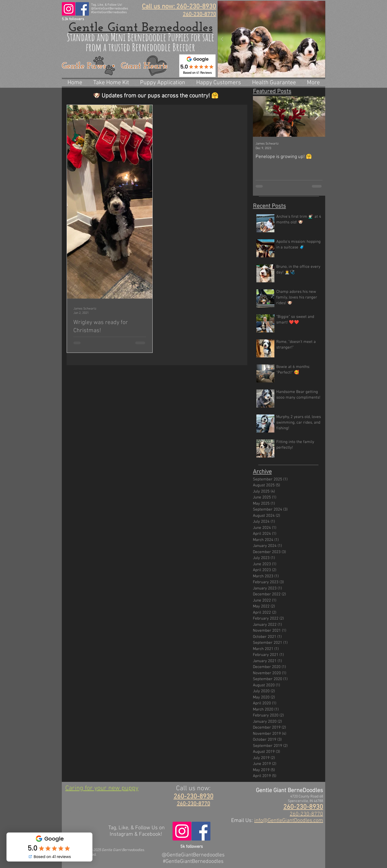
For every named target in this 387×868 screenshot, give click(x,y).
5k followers (192, 847)
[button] (271, 39)
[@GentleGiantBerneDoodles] (82, 9)
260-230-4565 (84, 812)
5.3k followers (73, 19)
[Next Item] (317, 116)
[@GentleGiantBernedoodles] (69, 9)
